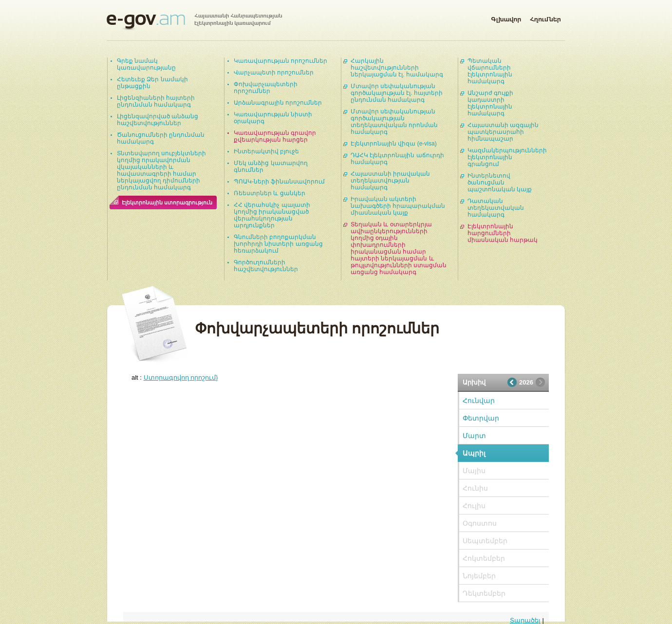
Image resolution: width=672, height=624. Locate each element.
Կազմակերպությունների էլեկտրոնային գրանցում (507, 157)
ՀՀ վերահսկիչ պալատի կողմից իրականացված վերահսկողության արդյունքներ (272, 215)
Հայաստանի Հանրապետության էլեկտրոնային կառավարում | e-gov (194, 22)
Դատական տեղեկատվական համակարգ (496, 208)
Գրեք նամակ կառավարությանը (146, 64)
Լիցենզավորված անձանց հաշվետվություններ (158, 120)
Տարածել (525, 620)
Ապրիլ (474, 453)
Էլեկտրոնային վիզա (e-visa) (394, 144)
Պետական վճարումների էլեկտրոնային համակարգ (490, 71)
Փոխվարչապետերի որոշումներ (266, 88)
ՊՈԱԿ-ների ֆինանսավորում (279, 182)
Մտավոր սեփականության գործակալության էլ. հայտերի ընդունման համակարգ (397, 93)
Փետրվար (481, 418)
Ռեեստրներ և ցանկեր (270, 193)
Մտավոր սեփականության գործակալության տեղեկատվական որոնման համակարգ (394, 122)
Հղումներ (545, 18)
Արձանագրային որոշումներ (278, 103)
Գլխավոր (506, 18)
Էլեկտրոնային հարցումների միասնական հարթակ (503, 233)
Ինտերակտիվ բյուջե (266, 151)
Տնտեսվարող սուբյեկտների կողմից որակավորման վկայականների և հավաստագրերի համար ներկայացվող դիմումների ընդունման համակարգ (161, 170)
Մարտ (474, 436)
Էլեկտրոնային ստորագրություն (167, 202)
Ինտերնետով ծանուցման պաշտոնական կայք (500, 183)
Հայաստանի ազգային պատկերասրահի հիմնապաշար (503, 132)
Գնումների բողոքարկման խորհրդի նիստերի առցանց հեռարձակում (278, 244)
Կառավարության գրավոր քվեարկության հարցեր (275, 136)
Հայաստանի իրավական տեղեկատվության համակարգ (390, 181)
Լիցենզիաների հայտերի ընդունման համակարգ (156, 101)
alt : (175, 377)
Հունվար (479, 401)
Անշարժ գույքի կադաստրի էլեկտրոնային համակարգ (490, 103)
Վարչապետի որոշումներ (274, 73)
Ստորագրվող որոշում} (181, 377)
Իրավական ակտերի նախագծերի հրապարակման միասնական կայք (398, 206)
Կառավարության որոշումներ (280, 61)
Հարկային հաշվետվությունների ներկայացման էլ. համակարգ (397, 68)
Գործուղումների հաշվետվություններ (266, 266)
